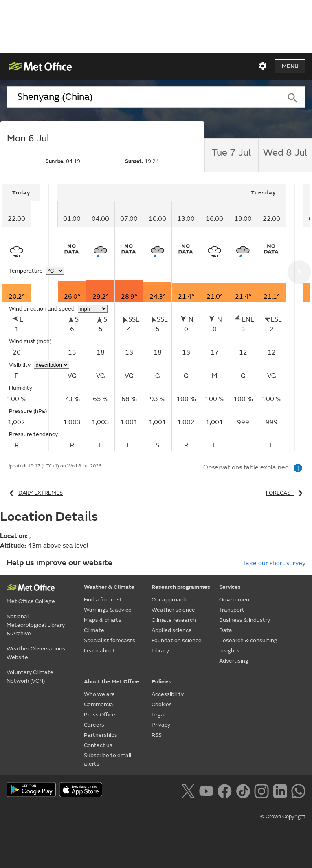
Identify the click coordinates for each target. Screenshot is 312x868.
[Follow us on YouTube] (206, 790)
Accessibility (168, 694)
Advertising (234, 661)
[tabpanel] (26, 317)
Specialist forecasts (110, 640)
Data (226, 630)
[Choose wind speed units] (93, 309)
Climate (94, 630)
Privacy (161, 725)
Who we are (99, 694)
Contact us (98, 745)
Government (235, 600)
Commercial (99, 704)
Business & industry (245, 620)
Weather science (173, 610)
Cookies (162, 704)
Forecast (286, 493)
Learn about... (101, 651)
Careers (94, 725)
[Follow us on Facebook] (225, 790)
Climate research (174, 620)
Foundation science (177, 640)
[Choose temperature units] (55, 271)
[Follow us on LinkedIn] (280, 790)
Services (230, 587)
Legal (159, 715)
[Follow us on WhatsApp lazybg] (298, 790)
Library (160, 651)
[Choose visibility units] (52, 365)
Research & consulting (248, 640)
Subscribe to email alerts (108, 760)
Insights (229, 651)
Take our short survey (274, 563)
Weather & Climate (109, 587)
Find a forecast (103, 600)
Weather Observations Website (36, 653)
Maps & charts (103, 620)
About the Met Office (112, 682)
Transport (232, 610)
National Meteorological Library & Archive (36, 625)
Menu (290, 66)
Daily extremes (35, 493)
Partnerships (101, 735)
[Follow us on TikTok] (243, 790)
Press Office (100, 715)
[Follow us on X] (188, 790)
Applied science (172, 630)
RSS (157, 735)
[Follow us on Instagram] (261, 790)
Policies (161, 682)
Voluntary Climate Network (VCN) (30, 676)
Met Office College (31, 601)
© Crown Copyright (283, 817)
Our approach (169, 600)
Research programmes (181, 587)
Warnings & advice (108, 610)
